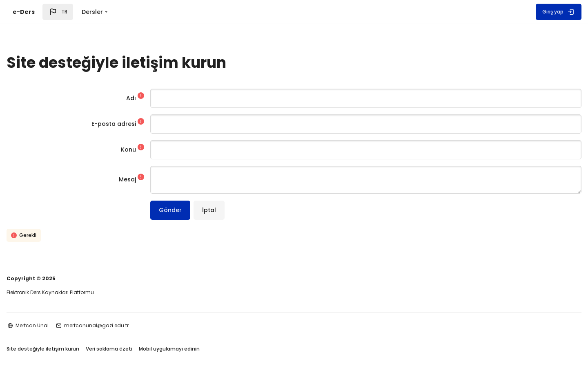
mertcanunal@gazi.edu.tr (122, 325)
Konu (142, 150)
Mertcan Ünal (58, 325)
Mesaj (141, 180)
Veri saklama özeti (135, 350)
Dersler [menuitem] (92, 12)
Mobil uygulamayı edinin (195, 350)
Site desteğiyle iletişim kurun (69, 350)
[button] (58, 12)
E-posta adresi (128, 124)
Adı (145, 98)
